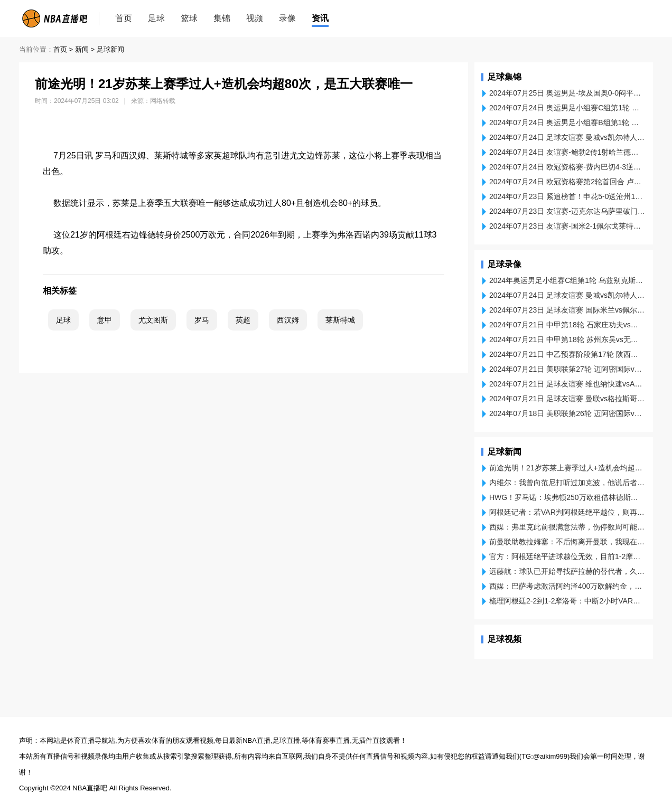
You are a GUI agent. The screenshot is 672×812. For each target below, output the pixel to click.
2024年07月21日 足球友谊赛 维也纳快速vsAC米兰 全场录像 (567, 384)
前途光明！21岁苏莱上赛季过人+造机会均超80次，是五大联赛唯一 (567, 468)
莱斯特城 (340, 320)
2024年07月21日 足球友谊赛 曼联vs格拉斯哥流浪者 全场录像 (567, 399)
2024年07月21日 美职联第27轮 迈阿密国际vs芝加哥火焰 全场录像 (567, 369)
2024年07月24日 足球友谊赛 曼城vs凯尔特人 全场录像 (567, 295)
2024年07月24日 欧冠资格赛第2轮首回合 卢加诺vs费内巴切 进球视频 (567, 182)
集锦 (222, 18)
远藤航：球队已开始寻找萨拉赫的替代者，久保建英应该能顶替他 (567, 571)
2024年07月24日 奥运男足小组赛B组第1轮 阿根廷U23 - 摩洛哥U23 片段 (567, 122)
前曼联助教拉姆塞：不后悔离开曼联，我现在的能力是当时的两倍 (567, 542)
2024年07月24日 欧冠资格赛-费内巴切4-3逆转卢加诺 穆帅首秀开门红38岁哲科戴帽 (567, 167)
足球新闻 (110, 49)
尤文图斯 (153, 320)
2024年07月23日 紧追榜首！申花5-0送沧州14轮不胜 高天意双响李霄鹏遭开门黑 (567, 196)
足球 (156, 18)
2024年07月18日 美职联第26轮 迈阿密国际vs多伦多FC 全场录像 (567, 413)
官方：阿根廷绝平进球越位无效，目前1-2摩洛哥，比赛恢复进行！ (567, 556)
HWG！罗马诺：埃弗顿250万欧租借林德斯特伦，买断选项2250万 (567, 497)
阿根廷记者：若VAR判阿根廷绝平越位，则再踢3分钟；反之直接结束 (567, 512)
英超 (243, 320)
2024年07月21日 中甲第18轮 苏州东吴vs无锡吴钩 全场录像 (567, 339)
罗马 (202, 320)
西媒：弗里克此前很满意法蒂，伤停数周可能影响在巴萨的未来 (567, 527)
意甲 (105, 320)
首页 (124, 18)
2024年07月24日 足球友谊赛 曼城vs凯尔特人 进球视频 (567, 137)
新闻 (82, 49)
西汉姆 (288, 320)
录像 (287, 18)
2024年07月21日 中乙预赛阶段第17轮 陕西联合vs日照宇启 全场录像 (567, 354)
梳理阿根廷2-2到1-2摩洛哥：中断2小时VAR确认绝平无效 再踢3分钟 (567, 601)
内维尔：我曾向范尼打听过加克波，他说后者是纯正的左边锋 (567, 483)
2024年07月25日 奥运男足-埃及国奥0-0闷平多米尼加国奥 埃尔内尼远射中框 (567, 93)
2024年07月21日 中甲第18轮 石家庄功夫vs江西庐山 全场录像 (567, 325)
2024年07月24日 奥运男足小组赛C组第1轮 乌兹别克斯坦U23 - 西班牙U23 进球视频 (567, 108)
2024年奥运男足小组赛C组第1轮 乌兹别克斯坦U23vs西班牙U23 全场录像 (567, 280)
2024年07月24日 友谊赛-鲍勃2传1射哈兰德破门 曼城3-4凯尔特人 (567, 152)
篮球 (189, 18)
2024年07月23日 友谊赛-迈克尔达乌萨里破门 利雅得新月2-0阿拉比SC (567, 211)
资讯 (320, 18)
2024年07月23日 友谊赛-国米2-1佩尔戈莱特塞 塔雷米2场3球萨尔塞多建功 (567, 226)
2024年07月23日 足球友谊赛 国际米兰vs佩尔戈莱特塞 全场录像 (567, 310)
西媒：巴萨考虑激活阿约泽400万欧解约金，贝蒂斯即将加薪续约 (567, 586)
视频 (255, 18)
